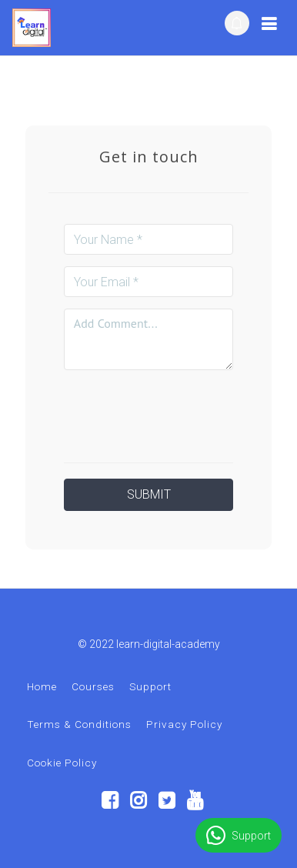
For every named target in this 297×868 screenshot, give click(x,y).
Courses (93, 686)
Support (150, 686)
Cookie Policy (62, 763)
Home (42, 686)
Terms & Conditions (79, 724)
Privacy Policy (184, 724)
